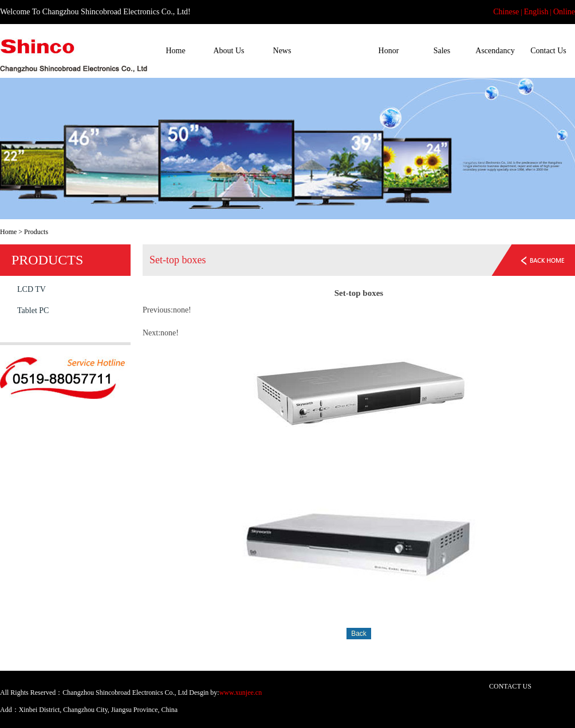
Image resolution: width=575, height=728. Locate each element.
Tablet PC (33, 310)
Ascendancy (495, 51)
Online (564, 12)
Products (335, 51)
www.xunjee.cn (241, 693)
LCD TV (31, 289)
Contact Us (548, 51)
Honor (389, 51)
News (282, 51)
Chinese (506, 12)
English (536, 12)
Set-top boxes (39, 332)
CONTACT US (510, 686)
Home (175, 51)
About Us (229, 51)
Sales (442, 51)
